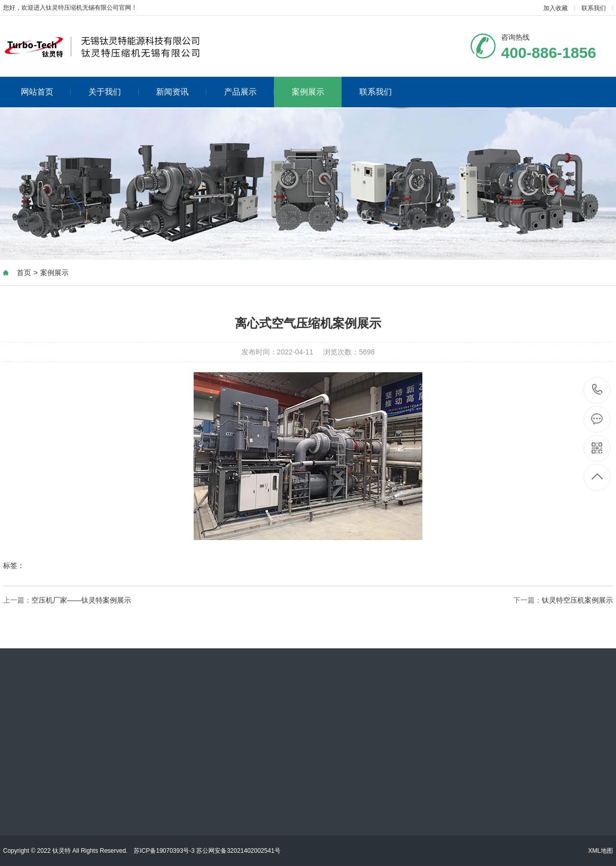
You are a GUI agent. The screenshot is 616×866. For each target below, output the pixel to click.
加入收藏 (556, 8)
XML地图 (600, 851)
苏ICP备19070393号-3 (164, 851)
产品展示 (249, 92)
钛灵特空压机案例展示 (577, 600)
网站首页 (46, 92)
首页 (24, 273)
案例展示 (308, 92)
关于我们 (114, 92)
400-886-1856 (597, 390)
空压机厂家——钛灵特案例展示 (81, 600)
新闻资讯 (181, 92)
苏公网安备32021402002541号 (238, 851)
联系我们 (594, 8)
